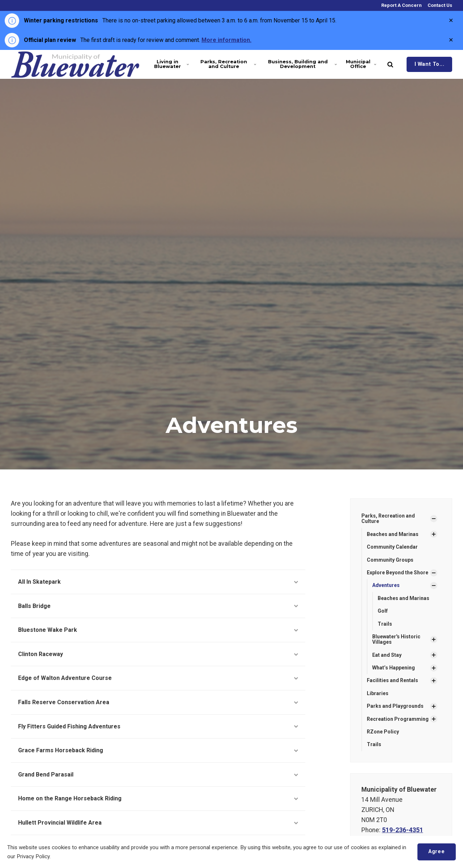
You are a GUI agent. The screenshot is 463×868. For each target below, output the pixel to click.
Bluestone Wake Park (158, 630)
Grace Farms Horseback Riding (158, 750)
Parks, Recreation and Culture (228, 64)
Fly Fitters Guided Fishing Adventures (158, 726)
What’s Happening (394, 668)
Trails (385, 624)
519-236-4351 (403, 830)
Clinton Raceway (158, 654)
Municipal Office (361, 64)
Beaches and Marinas (393, 534)
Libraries (378, 693)
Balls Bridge (158, 606)
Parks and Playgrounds (395, 706)
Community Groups (390, 560)
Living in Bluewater (171, 64)
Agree (436, 852)
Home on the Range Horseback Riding (158, 798)
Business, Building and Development (301, 64)
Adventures (386, 585)
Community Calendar (392, 547)
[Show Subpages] (434, 519)
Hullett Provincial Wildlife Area (158, 823)
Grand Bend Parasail (158, 775)
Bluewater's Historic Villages (396, 639)
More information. (226, 40)
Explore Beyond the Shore (398, 573)
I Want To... (430, 64)
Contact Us (439, 5)
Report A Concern (401, 5)
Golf (383, 611)
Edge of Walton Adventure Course (158, 678)
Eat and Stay (387, 655)
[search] (390, 64)
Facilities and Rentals (392, 680)
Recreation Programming (398, 719)
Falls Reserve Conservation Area (158, 702)
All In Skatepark (158, 582)
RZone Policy (383, 732)
